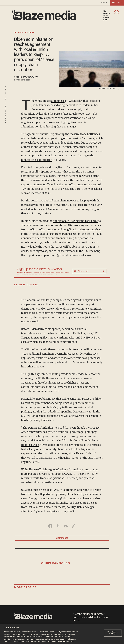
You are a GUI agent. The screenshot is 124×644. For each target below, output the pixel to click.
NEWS (105, 11)
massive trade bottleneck (85, 134)
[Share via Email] (66, 526)
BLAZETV (107, 18)
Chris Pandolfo (26, 77)
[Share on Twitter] (58, 526)
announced (58, 101)
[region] (62, 634)
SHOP (105, 20)
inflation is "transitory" (70, 469)
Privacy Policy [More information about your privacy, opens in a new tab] (69, 641)
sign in (104, 3)
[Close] (121, 634)
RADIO (106, 16)
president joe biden (24, 33)
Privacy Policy (39, 273)
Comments (62, 538)
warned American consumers (72, 378)
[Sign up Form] (89, 271)
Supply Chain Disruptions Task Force (75, 221)
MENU (116, 13)
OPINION (106, 13)
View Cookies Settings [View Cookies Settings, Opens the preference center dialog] (113, 633)
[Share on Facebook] (50, 526)
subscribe (117, 3)
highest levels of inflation (37, 160)
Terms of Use (49, 273)
